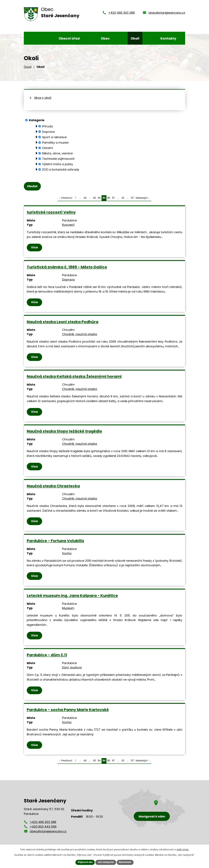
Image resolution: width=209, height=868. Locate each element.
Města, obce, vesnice (57, 153)
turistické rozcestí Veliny (51, 213)
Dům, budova (72, 668)
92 (123, 198)
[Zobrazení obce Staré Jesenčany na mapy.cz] (152, 809)
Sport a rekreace (54, 137)
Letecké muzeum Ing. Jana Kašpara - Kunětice (72, 596)
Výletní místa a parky (58, 164)
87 (113, 198)
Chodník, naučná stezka (80, 334)
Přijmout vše (84, 862)
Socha (67, 554)
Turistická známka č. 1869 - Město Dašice (67, 267)
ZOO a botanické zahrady (61, 169)
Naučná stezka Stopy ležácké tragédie (64, 431)
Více (35, 248)
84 (99, 198)
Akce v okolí (43, 98)
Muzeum (68, 608)
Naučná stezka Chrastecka (53, 486)
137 (132, 198)
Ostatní (48, 148)
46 (85, 198)
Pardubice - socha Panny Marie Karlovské (68, 710)
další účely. (183, 849)
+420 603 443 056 (43, 827)
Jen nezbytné (106, 862)
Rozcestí (68, 225)
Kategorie (37, 120)
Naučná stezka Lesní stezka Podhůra (63, 322)
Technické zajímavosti (58, 159)
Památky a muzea (55, 143)
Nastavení (126, 862)
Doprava (48, 132)
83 (95, 198)
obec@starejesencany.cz (167, 13)
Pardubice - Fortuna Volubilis (55, 541)
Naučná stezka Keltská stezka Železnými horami (74, 377)
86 (109, 198)
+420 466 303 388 (121, 13)
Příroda (47, 126)
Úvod (28, 67)
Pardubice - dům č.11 (47, 655)
